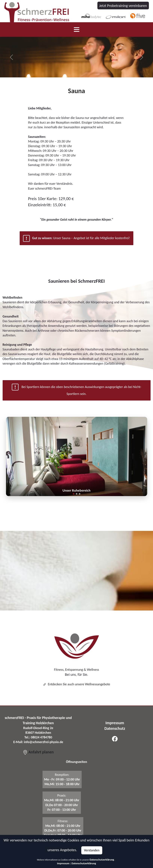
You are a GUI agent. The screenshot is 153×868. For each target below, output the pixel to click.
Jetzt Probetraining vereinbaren (123, 6)
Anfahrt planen (38, 752)
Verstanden (92, 850)
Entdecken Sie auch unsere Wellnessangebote (76, 684)
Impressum (63, 863)
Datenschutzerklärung (102, 860)
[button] (74, 494)
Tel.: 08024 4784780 (38, 737)
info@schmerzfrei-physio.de (44, 742)
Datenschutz (115, 728)
